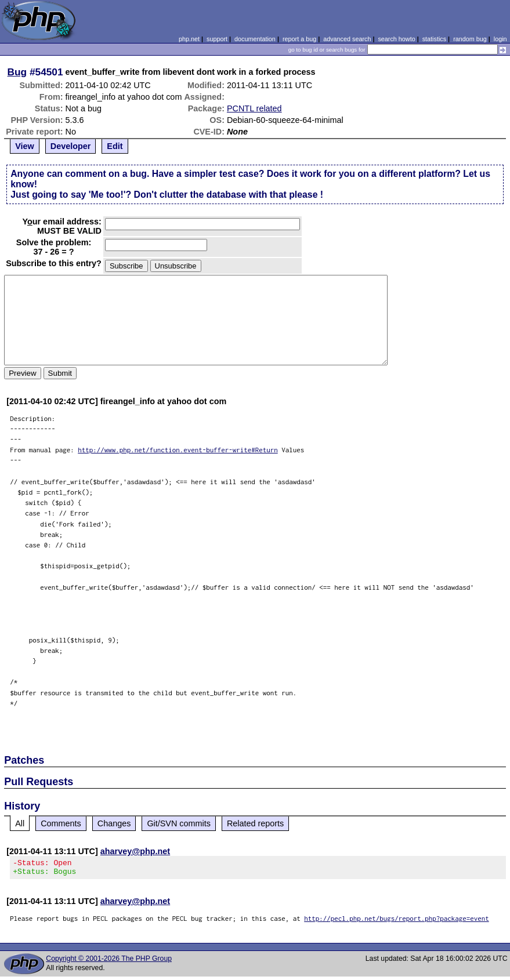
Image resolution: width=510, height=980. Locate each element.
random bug (470, 39)
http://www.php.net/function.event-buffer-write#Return (178, 450)
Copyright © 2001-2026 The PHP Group (109, 962)
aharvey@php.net (135, 851)
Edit (115, 146)
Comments (61, 823)
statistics (434, 39)
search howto (396, 39)
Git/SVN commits (179, 823)
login (500, 39)
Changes (114, 823)
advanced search (347, 39)
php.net (189, 39)
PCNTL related (254, 108)
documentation (255, 39)
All (20, 823)
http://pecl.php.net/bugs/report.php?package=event (397, 922)
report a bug (299, 39)
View (25, 146)
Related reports (255, 823)
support (217, 39)
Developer (71, 146)
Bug (17, 72)
